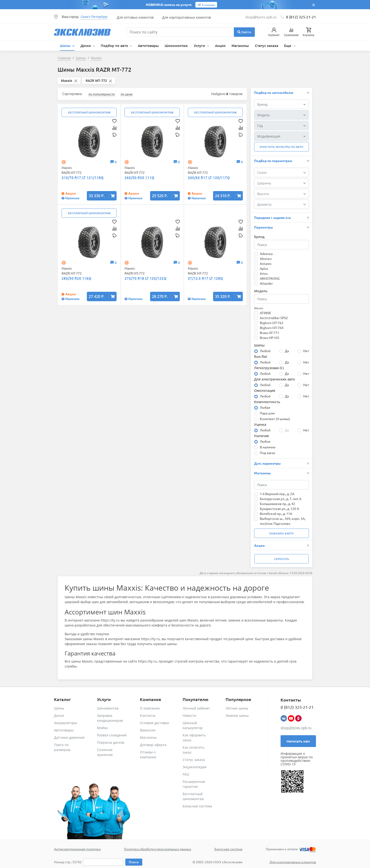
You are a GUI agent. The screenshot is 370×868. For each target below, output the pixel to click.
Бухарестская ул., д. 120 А (279, 509)
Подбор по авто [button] (115, 46)
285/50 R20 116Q (76, 278)
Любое (265, 441)
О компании (150, 708)
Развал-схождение (112, 735)
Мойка (102, 728)
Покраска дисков (111, 742)
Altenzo (266, 259)
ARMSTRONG (270, 278)
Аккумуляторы (66, 723)
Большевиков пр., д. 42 (277, 504)
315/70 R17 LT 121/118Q (83, 177)
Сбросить (282, 559)
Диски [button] (86, 46)
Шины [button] (66, 46)
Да (287, 351)
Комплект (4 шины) (275, 419)
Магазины (240, 46)
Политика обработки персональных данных (158, 849)
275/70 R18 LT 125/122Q (146, 278)
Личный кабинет (196, 708)
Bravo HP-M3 (269, 338)
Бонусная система (197, 806)
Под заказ (267, 453)
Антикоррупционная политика (77, 849)
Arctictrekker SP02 (274, 318)
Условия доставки (154, 723)
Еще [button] (288, 46)
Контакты (148, 716)
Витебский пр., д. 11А (276, 513)
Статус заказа (267, 46)
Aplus (264, 268)
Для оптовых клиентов (135, 17)
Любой (265, 351)
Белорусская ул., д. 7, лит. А (281, 499)
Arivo (264, 273)
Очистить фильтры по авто (281, 147)
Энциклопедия (195, 767)
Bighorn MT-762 (272, 323)
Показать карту (281, 533)
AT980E (265, 313)
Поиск (134, 862)
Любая (265, 407)
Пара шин (267, 413)
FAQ (186, 774)
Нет (306, 351)
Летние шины (237, 708)
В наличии (268, 447)
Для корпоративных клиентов (187, 17)
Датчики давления (69, 737)
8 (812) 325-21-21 (301, 17)
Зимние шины (237, 716)
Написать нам (298, 741)
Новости (189, 716)
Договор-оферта (153, 745)
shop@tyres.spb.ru (296, 728)
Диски (59, 716)
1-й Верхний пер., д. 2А (277, 494)
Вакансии (148, 730)
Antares (266, 263)
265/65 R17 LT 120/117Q (209, 177)
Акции (220, 46)
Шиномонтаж (176, 46)
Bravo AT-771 (269, 333)
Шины (59, 708)
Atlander (266, 283)
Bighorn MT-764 (272, 328)
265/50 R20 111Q (139, 177)
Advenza (266, 254)
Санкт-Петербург (94, 17)
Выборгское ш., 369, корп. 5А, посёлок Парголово (283, 521)
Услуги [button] (200, 46)
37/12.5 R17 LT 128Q (205, 278)
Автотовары (148, 46)
